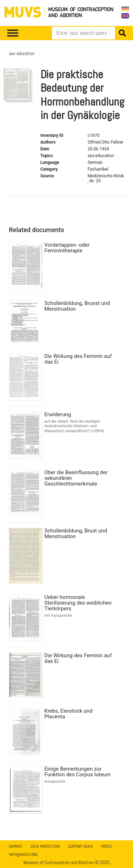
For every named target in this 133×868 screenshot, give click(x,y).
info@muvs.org (23, 854)
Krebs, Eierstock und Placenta (68, 714)
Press (106, 846)
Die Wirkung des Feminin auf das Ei (78, 359)
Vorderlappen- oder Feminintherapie (67, 248)
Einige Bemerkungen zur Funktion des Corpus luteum (77, 772)
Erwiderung (58, 414)
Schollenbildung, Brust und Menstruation (76, 534)
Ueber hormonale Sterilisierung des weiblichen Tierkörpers (78, 603)
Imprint (16, 846)
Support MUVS (81, 846)
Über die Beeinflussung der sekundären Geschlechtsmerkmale (76, 478)
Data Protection (45, 846)
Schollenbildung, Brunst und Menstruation (77, 306)
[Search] (84, 33)
